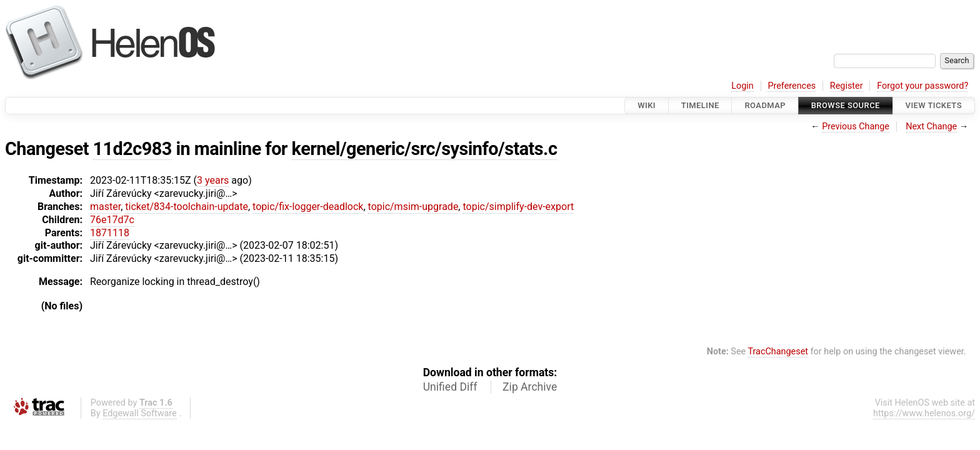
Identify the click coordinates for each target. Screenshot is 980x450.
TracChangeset (778, 352)
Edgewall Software (140, 413)
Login (742, 86)
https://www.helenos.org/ (924, 413)
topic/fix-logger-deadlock (308, 207)
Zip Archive (530, 387)
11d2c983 (132, 149)
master (105, 207)
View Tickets (934, 105)
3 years (213, 180)
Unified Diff (450, 387)
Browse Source (846, 105)
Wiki (647, 105)
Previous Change (856, 127)
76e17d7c (112, 220)
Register (847, 86)
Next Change (931, 127)
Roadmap (765, 105)
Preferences (792, 86)
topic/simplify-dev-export (518, 207)
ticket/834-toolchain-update (187, 207)
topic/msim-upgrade (413, 207)
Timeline (700, 105)
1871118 (110, 233)
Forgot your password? (922, 86)
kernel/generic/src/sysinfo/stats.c (425, 149)
